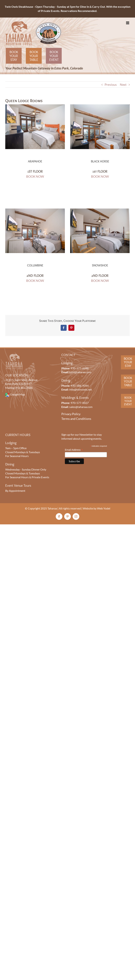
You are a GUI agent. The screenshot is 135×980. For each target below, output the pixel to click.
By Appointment (15, 491)
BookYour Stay (128, 362)
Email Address (74, 450)
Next (123, 85)
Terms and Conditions (76, 419)
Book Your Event (54, 56)
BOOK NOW (35, 176)
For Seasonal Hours (17, 456)
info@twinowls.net (81, 389)
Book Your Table (34, 56)
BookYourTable (128, 381)
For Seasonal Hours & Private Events (27, 477)
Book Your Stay (14, 56)
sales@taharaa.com (81, 407)
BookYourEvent (128, 401)
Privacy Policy (71, 414)
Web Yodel (104, 508)
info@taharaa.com (80, 372)
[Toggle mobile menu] (128, 23)
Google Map (17, 394)
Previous (111, 85)
